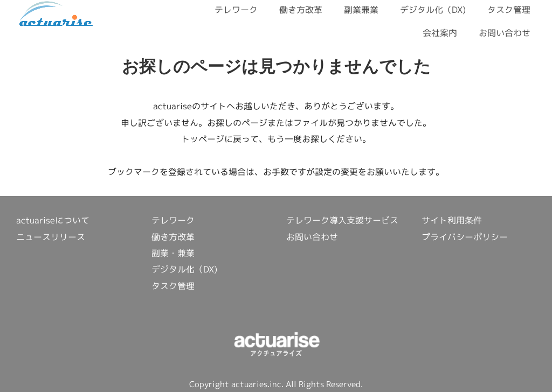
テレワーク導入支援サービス (342, 220)
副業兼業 (361, 10)
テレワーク (236, 10)
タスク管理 (509, 10)
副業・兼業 (173, 253)
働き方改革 (301, 10)
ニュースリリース (51, 237)
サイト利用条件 (452, 220)
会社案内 (440, 33)
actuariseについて (53, 220)
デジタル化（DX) (433, 10)
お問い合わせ (505, 33)
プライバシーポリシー (465, 237)
